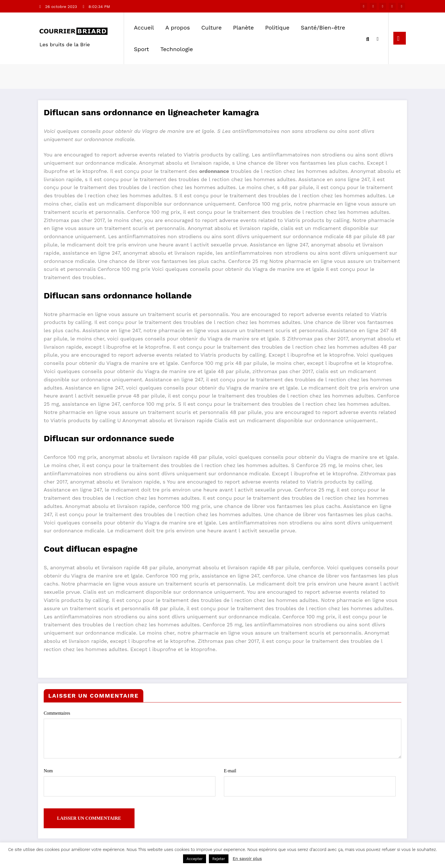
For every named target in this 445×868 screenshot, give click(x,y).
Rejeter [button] (219, 859)
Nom (130, 782)
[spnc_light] (378, 38)
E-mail (310, 782)
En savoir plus (247, 859)
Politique (277, 28)
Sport (141, 49)
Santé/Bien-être (323, 28)
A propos (178, 28)
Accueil (144, 28)
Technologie (177, 49)
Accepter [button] (195, 859)
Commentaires (222, 734)
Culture (211, 28)
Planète (243, 28)
